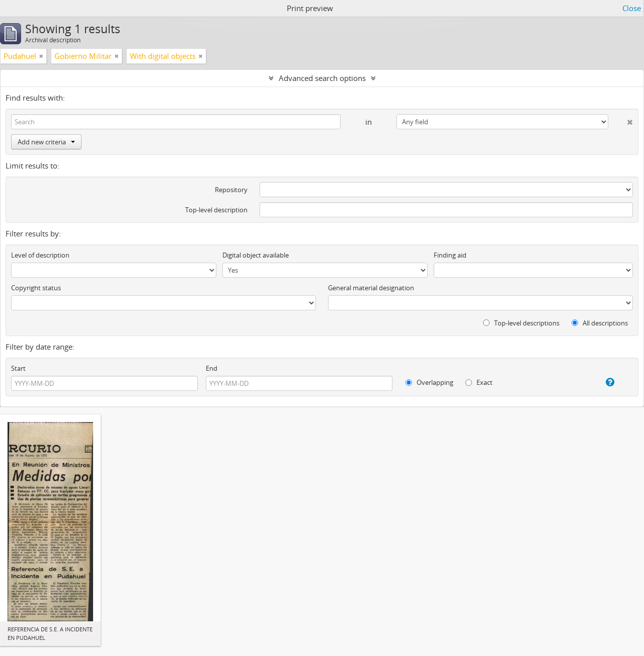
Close (632, 8)
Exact (479, 382)
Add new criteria (46, 142)
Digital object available (256, 255)
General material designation (371, 288)
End (212, 368)
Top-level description (216, 210)
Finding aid (450, 255)
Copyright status (36, 288)
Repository (231, 190)
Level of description (40, 255)
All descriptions (600, 323)
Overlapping (429, 382)
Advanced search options (322, 78)
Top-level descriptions (521, 323)
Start (18, 368)
